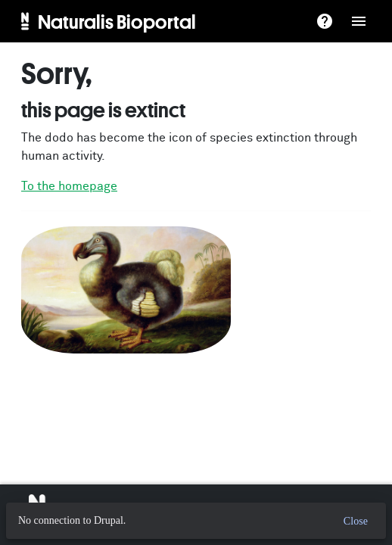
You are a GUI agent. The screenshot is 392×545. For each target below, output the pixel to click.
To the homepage (69, 186)
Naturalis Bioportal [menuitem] (117, 21)
